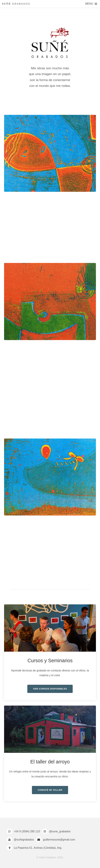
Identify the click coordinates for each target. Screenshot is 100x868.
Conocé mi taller (50, 790)
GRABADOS (16, 4)
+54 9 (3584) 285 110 (27, 831)
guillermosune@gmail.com (59, 840)
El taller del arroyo (50, 762)
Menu (89, 4)
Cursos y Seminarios (50, 661)
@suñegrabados (24, 840)
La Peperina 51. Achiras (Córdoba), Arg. (38, 848)
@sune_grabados (60, 831)
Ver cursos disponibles (50, 689)
